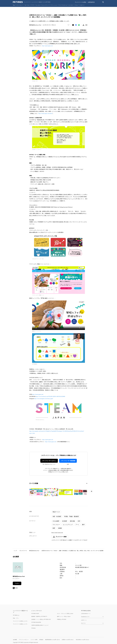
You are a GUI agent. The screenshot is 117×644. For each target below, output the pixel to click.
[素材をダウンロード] (83, 25)
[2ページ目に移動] (87, 483)
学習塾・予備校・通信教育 (71, 516)
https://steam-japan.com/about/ (45, 114)
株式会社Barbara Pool (34, 551)
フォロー (17, 583)
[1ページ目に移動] (87, 483)
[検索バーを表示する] (103, 2)
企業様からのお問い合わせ (68, 640)
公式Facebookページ (86, 614)
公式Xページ (84, 620)
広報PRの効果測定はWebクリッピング (40, 625)
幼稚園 (60, 528)
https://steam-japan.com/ (38, 394)
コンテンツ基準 (34, 640)
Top (14, 5)
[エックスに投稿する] (73, 25)
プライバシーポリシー (24, 640)
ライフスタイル (63, 5)
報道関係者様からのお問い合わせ (52, 640)
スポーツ (82, 5)
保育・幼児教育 (57, 516)
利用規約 (41, 640)
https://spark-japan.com (47, 46)
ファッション (54, 5)
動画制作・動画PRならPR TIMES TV (39, 616)
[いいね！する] (68, 25)
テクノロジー (20, 5)
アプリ (33, 5)
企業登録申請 (91, 2)
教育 (54, 528)
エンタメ (38, 5)
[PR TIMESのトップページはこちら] (32, 2)
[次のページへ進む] (91, 491)
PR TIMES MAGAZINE (36, 622)
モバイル (27, 5)
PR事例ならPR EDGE (62, 619)
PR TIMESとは (16, 615)
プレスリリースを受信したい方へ (20, 621)
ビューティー (46, 5)
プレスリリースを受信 (80, 2)
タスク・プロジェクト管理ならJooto (65, 614)
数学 (83, 525)
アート (77, 525)
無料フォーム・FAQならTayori (64, 616)
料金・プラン (16, 618)
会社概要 (15, 640)
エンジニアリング (68, 525)
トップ (15, 551)
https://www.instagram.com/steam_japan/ (44, 399)
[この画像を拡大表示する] (36, 492)
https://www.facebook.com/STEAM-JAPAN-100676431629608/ (50, 397)
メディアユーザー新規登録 (68, 461)
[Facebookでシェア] (76, 25)
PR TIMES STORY (35, 614)
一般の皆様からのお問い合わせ (82, 640)
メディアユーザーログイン (49, 461)
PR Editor (34, 628)
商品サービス (56, 512)
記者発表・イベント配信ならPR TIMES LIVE (41, 619)
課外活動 (72, 521)
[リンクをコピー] (86, 25)
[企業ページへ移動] (18, 568)
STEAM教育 (56, 521)
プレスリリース (23, 551)
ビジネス (71, 5)
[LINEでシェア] (79, 25)
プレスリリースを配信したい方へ (20, 624)
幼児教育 (65, 521)
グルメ (77, 5)
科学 (79, 521)
